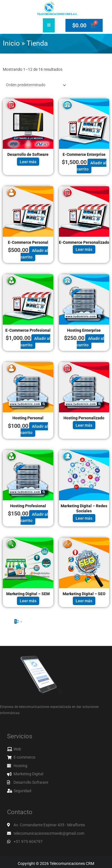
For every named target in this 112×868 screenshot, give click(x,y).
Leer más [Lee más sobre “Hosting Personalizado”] (84, 425)
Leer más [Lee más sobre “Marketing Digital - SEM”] (28, 601)
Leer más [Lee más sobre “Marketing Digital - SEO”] (84, 601)
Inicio (11, 43)
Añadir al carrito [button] (92, 166)
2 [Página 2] (18, 621)
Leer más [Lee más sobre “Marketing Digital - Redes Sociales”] (84, 518)
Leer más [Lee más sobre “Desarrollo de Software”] (28, 161)
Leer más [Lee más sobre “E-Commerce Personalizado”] (84, 249)
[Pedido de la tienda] (35, 85)
